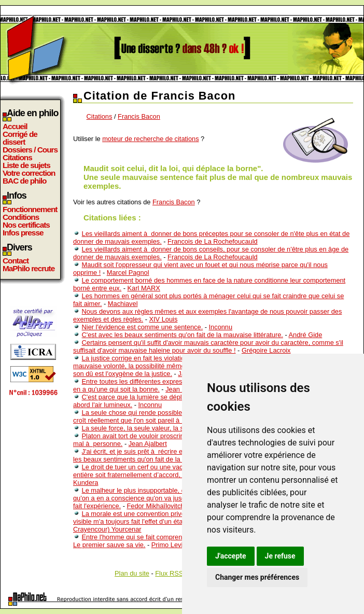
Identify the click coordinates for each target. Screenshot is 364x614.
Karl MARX (144, 288)
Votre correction (29, 173)
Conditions (21, 217)
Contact (16, 261)
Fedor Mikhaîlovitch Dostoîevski (173, 506)
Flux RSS (169, 573)
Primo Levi (167, 545)
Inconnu (221, 327)
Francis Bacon (139, 116)
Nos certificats (26, 225)
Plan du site (132, 573)
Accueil (15, 126)
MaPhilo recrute (29, 268)
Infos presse (23, 233)
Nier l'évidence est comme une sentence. (143, 327)
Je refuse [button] (280, 556)
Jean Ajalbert (148, 444)
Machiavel (123, 304)
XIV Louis (164, 319)
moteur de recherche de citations (150, 139)
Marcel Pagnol (128, 273)
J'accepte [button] (231, 556)
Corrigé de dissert (20, 138)
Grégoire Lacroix (266, 350)
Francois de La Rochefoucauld (213, 241)
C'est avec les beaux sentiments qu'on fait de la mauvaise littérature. (183, 335)
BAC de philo (24, 181)
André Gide (306, 335)
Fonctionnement (30, 209)
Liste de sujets (26, 165)
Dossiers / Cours (30, 150)
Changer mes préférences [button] (257, 577)
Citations (17, 157)
